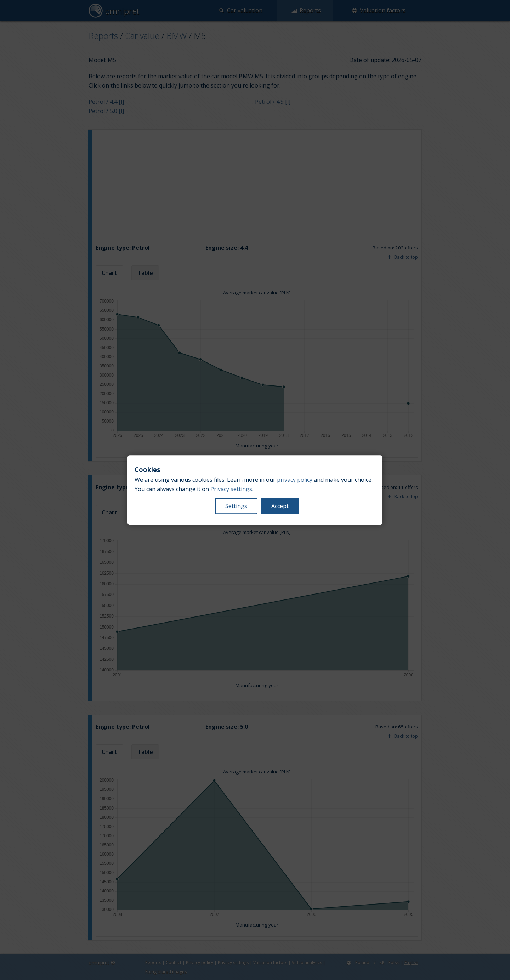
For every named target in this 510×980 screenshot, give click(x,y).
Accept (280, 506)
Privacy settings (231, 489)
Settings (236, 506)
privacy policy (295, 480)
